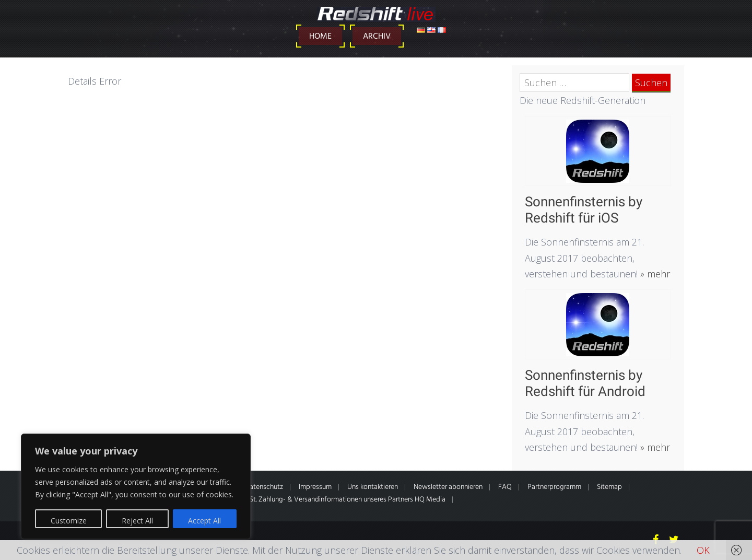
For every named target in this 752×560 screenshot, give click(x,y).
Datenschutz (264, 487)
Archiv (377, 37)
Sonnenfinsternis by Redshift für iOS (584, 210)
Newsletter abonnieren (448, 487)
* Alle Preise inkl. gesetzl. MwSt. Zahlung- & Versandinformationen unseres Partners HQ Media (304, 500)
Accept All (204, 521)
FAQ (505, 487)
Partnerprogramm (554, 487)
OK (703, 550)
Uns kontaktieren (373, 487)
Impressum (315, 487)
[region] (136, 486)
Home (320, 37)
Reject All (137, 521)
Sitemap (609, 487)
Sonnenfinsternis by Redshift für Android (585, 383)
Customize (69, 521)
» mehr (654, 274)
